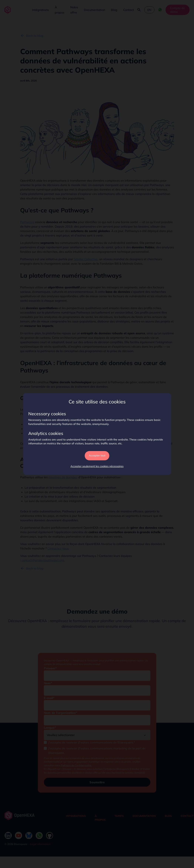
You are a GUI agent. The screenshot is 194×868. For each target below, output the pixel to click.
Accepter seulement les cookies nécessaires (97, 466)
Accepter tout (97, 455)
